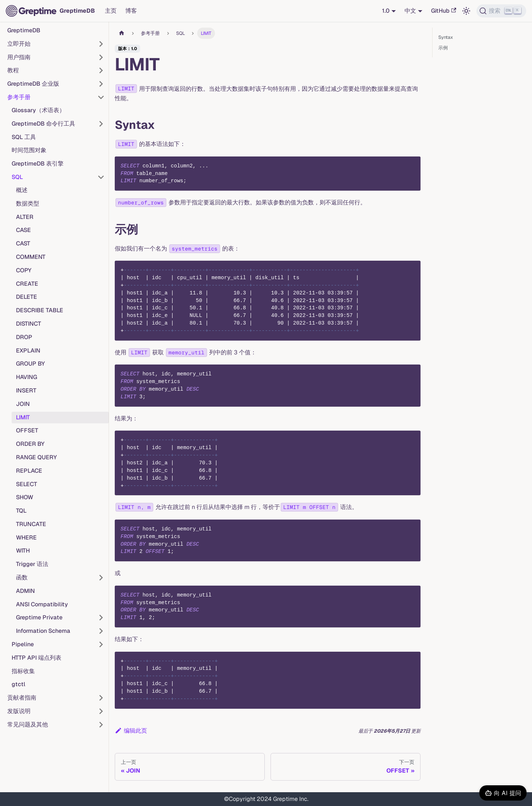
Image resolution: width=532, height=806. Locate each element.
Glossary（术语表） (38, 110)
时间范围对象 (29, 150)
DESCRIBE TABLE (40, 310)
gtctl (19, 684)
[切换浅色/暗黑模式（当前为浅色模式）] (466, 11)
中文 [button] (410, 11)
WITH (23, 551)
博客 (131, 11)
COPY (24, 270)
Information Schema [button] (43, 631)
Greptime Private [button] (39, 617)
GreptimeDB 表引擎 (38, 164)
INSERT (26, 390)
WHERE (26, 538)
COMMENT (31, 257)
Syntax (446, 37)
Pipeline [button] (23, 644)
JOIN (23, 404)
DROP (24, 337)
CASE (23, 230)
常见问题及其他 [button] (28, 724)
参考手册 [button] (19, 97)
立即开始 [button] (19, 44)
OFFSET (27, 430)
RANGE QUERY (36, 457)
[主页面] (122, 33)
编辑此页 (131, 731)
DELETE (27, 297)
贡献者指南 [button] (22, 698)
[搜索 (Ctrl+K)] (501, 11)
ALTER (25, 217)
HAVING (27, 377)
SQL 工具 (24, 137)
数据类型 (28, 203)
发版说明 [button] (19, 711)
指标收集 (23, 671)
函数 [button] (22, 577)
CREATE (27, 284)
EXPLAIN (28, 351)
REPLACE (29, 471)
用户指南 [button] (19, 57)
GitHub (444, 11)
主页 (111, 11)
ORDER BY (30, 444)
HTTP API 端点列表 (36, 658)
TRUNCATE (31, 524)
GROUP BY (31, 364)
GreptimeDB (24, 30)
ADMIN (25, 591)
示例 (443, 48)
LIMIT (23, 417)
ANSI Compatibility (42, 604)
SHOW (25, 497)
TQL (21, 511)
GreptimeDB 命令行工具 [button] (43, 124)
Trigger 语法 (32, 564)
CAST (23, 243)
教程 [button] (13, 70)
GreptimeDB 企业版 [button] (33, 84)
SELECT (27, 484)
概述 (22, 190)
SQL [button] (17, 177)
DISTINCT (29, 324)
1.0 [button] (386, 11)
